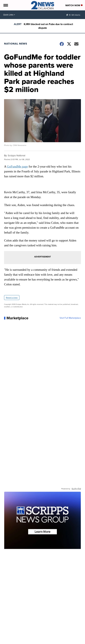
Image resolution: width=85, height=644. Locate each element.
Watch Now (74, 5)
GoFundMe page (17, 166)
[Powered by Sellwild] (76, 489)
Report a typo (12, 298)
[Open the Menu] (5, 5)
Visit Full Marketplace (70, 318)
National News (16, 44)
